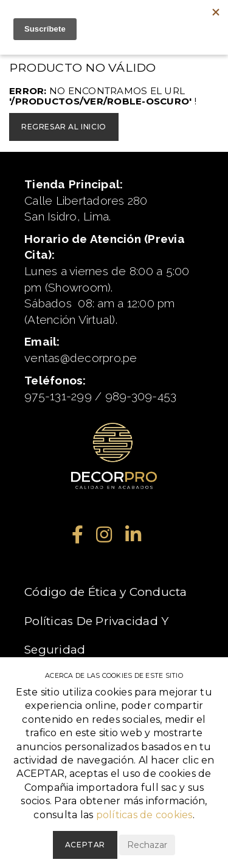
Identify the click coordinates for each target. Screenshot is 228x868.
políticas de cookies (144, 815)
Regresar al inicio (64, 127)
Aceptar (85, 845)
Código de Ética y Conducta (106, 592)
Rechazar (147, 845)
